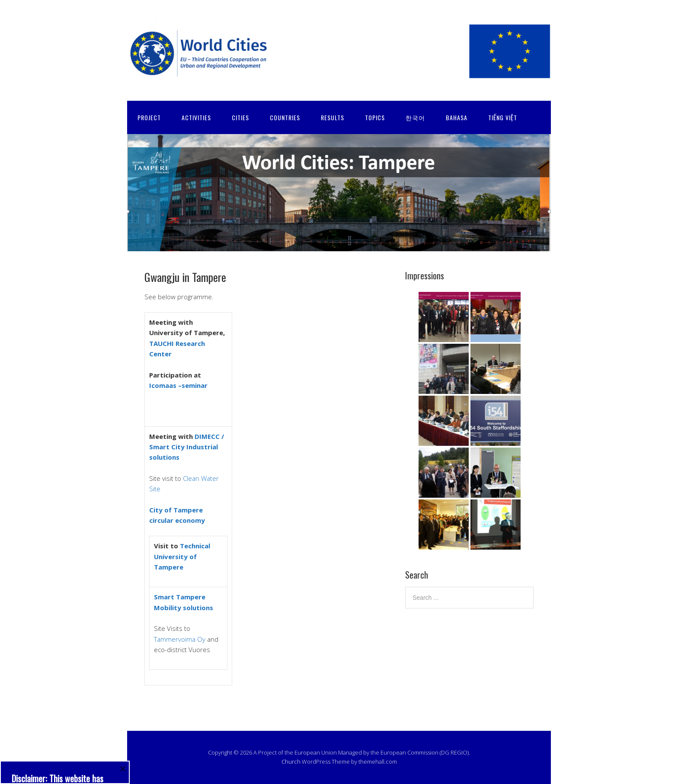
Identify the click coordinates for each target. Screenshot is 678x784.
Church (291, 762)
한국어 (415, 117)
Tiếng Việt (503, 117)
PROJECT (149, 117)
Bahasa (457, 117)
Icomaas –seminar (178, 385)
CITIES (240, 117)
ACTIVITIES (196, 117)
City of (161, 510)
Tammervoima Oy (180, 639)
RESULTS (333, 117)
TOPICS (375, 117)
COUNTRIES (285, 117)
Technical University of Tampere (182, 556)
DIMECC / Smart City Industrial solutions (187, 447)
